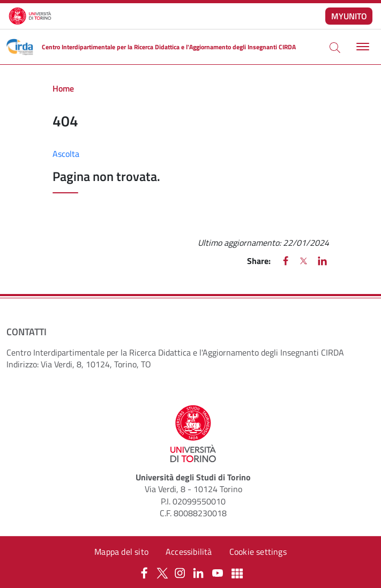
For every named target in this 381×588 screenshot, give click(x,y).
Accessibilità (189, 552)
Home (63, 88)
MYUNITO (349, 16)
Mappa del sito (121, 552)
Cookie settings (258, 552)
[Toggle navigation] (361, 47)
